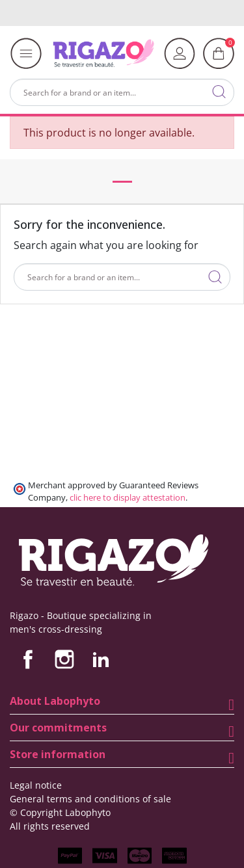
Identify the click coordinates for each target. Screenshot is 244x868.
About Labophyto (55, 701)
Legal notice (36, 785)
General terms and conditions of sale (90, 799)
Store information (58, 754)
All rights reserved (50, 826)
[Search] (122, 92)
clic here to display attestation (128, 498)
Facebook (28, 659)
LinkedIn (101, 659)
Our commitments (58, 728)
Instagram (64, 659)
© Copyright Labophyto (60, 812)
